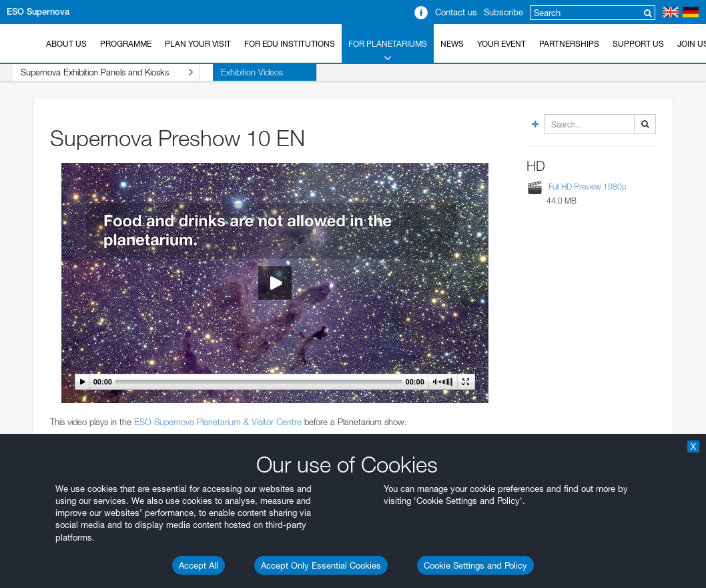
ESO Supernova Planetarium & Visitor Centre (218, 422)
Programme (126, 44)
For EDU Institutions (290, 44)
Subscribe (503, 12)
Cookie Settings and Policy (475, 565)
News (452, 44)
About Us (66, 44)
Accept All (199, 565)
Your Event (501, 44)
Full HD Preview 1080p (588, 187)
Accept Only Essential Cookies (321, 565)
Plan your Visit (198, 44)
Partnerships (569, 44)
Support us (638, 44)
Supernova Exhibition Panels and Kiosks (94, 72)
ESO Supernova (38, 12)
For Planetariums (388, 51)
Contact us (456, 12)
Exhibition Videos (227, 72)
